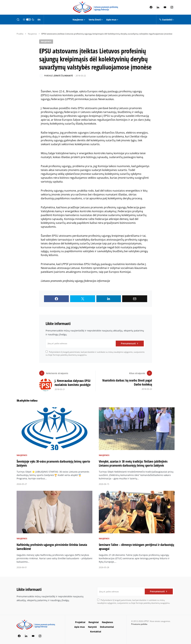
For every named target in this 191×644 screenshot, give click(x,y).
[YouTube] (165, 7)
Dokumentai (107, 627)
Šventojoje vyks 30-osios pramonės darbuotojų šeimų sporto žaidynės (53, 463)
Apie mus (80, 627)
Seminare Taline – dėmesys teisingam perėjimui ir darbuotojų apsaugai (136, 547)
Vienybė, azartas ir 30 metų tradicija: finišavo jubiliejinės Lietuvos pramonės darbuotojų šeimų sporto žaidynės (133, 463)
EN (39, 20)
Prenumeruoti (128, 343)
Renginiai (94, 622)
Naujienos (32, 34)
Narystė (92, 627)
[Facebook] (151, 7)
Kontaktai (96, 632)
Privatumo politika (139, 624)
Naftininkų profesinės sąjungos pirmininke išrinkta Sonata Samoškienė (52, 547)
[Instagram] (172, 7)
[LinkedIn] (158, 7)
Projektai (80, 622)
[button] (18, 19)
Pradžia (20, 34)
